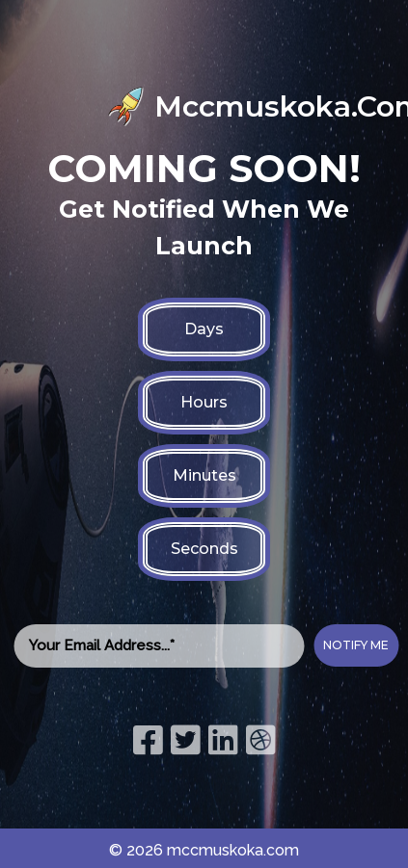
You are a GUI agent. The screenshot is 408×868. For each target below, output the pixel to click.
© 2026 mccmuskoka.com (204, 850)
